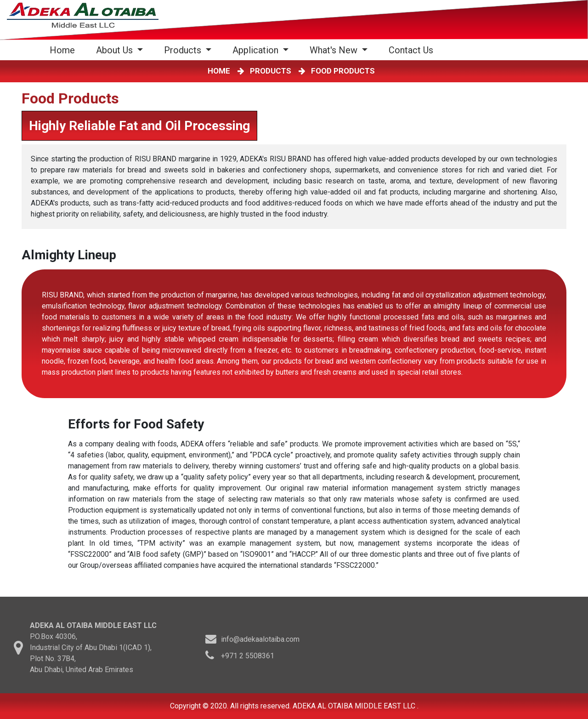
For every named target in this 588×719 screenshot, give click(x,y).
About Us (116, 50)
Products (184, 50)
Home (64, 50)
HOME (221, 71)
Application (257, 50)
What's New (335, 50)
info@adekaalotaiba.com (260, 642)
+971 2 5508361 (248, 658)
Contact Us (411, 50)
